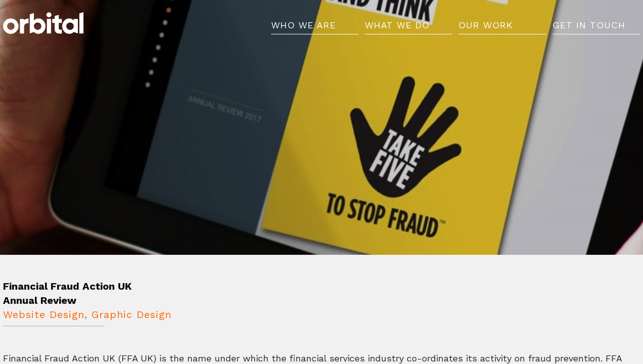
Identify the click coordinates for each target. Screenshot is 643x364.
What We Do (397, 29)
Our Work (486, 29)
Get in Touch (589, 29)
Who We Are (304, 29)
